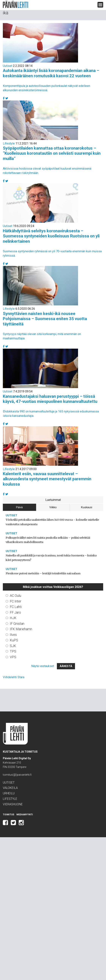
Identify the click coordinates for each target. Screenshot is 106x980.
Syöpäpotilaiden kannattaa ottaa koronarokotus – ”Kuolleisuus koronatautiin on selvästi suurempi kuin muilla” (52, 153)
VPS (13, 657)
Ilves (13, 635)
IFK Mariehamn (21, 629)
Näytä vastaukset (43, 666)
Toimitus (9, 815)
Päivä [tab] (19, 507)
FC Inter (16, 601)
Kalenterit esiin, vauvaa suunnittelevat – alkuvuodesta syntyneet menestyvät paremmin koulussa (47, 479)
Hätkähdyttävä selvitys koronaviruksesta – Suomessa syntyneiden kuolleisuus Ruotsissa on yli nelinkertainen (51, 236)
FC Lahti (16, 607)
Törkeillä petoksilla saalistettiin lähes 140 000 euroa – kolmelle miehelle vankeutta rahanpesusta (52, 522)
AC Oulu (15, 596)
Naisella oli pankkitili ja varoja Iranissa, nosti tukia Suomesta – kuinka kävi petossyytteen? (51, 558)
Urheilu (9, 793)
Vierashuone (13, 804)
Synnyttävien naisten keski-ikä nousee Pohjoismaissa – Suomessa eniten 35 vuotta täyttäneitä (45, 319)
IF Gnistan (17, 624)
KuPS (14, 640)
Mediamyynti (25, 815)
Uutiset (8, 66)
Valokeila (10, 788)
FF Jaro (15, 612)
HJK (13, 618)
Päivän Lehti (15, 4)
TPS (13, 651)
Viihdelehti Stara (14, 677)
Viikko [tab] (53, 507)
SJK (13, 646)
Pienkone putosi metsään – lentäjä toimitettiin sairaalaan (43, 573)
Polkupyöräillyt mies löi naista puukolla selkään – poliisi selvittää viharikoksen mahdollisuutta (48, 540)
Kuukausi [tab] (87, 507)
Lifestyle (9, 143)
